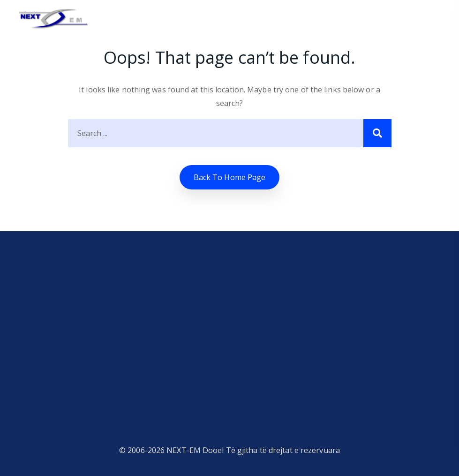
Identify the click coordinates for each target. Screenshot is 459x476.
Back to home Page (230, 177)
